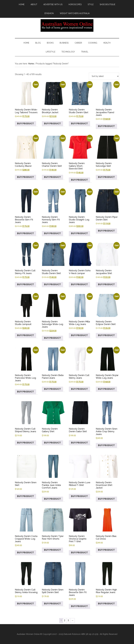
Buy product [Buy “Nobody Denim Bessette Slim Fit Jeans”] (79, 606)
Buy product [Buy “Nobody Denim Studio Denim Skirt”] (52, 284)
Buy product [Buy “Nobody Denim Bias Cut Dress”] (106, 550)
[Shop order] (104, 76)
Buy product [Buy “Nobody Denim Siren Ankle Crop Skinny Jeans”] (106, 445)
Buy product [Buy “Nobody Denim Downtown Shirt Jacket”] (106, 499)
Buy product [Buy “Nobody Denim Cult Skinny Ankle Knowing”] (26, 604)
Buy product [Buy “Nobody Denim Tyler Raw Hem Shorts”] (52, 550)
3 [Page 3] (68, 620)
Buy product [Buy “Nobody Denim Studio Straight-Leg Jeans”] (79, 233)
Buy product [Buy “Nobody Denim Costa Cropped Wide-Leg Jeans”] (26, 553)
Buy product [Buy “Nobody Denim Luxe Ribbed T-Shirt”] (79, 496)
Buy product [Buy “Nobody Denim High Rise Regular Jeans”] (106, 604)
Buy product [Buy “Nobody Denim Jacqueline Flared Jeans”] (106, 126)
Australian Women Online (67, 25)
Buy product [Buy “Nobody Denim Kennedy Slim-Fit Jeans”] (52, 233)
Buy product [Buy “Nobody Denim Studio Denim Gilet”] (79, 124)
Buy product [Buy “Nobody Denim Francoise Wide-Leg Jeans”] (26, 392)
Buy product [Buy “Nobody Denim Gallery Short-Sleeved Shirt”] (79, 180)
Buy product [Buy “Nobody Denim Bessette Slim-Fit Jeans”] (26, 233)
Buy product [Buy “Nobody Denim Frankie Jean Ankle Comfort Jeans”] (52, 499)
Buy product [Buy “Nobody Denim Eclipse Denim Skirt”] (106, 335)
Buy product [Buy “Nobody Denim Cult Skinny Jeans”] (79, 389)
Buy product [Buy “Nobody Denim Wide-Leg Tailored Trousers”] (26, 124)
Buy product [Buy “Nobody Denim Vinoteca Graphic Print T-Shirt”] (79, 553)
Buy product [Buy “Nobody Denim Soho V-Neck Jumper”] (79, 284)
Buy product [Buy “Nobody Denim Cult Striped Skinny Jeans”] (26, 443)
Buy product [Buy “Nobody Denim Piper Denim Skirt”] (106, 231)
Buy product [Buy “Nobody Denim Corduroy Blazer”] (26, 177)
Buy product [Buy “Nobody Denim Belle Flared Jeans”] (52, 389)
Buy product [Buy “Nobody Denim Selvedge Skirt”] (106, 177)
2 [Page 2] (65, 620)
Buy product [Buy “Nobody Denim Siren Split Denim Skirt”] (52, 604)
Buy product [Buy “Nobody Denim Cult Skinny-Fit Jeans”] (26, 284)
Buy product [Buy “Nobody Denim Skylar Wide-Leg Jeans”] (106, 389)
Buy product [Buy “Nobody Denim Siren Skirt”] (26, 496)
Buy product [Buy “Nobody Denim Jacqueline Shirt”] (106, 284)
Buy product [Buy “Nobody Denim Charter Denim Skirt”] (52, 177)
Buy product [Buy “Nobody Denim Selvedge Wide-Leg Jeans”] (52, 338)
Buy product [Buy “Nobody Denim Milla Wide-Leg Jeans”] (79, 335)
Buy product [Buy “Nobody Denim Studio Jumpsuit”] (26, 335)
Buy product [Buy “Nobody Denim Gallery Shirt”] (52, 443)
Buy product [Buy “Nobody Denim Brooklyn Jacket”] (52, 124)
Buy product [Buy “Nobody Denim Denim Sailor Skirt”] (79, 443)
